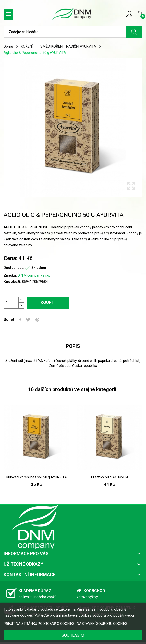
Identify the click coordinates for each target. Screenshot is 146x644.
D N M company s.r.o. (34, 275)
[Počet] (11, 303)
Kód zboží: (12, 282)
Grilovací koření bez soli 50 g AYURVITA (36, 477)
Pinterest (37, 320)
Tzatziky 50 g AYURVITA (110, 477)
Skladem (39, 268)
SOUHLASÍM (73, 635)
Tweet (28, 320)
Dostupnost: (14, 268)
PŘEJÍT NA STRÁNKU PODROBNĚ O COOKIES (39, 624)
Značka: (10, 275)
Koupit (48, 303)
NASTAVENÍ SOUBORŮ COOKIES (102, 624)
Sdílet (20, 320)
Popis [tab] (73, 346)
